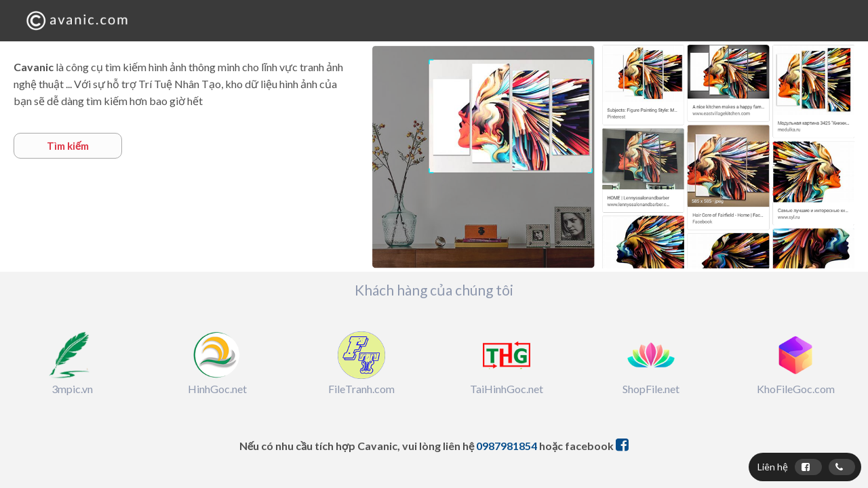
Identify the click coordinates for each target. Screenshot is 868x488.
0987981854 (507, 446)
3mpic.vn (72, 389)
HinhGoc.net (217, 389)
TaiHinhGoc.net (507, 389)
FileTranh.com (361, 389)
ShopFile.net (651, 389)
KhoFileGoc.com (796, 389)
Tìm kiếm (68, 146)
